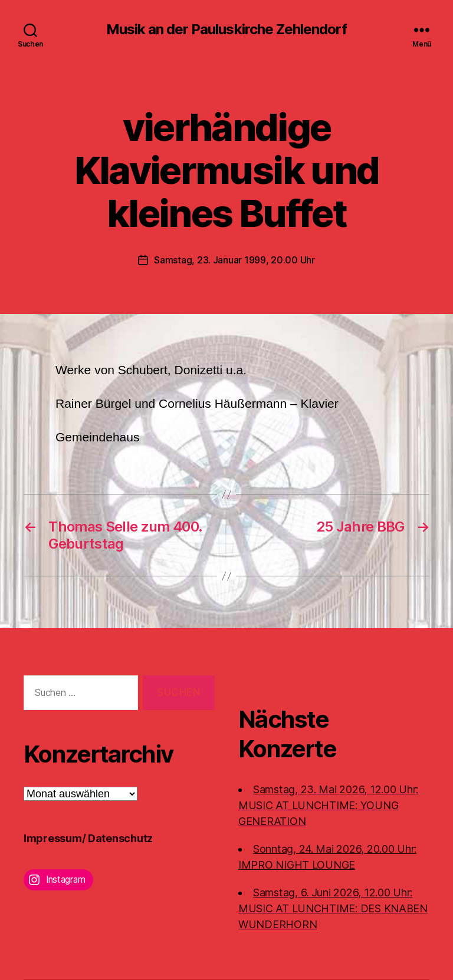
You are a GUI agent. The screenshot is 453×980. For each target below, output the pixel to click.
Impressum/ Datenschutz (88, 838)
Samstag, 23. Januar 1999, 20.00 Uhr (234, 260)
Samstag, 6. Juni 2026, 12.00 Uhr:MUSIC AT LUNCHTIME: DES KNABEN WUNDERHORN (333, 908)
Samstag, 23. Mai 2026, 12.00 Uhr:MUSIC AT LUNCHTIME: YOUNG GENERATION (328, 805)
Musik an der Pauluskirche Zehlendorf (226, 29)
